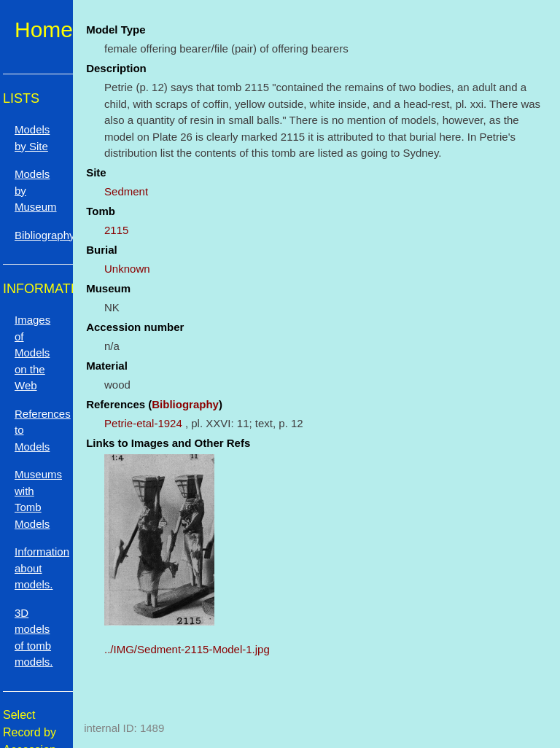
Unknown (127, 269)
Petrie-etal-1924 (143, 423)
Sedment (126, 191)
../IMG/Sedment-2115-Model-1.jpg (187, 649)
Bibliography (185, 404)
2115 (116, 230)
